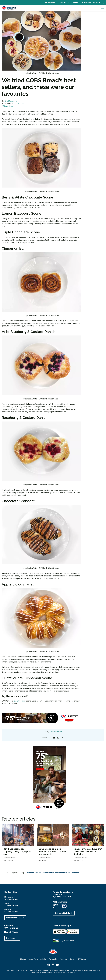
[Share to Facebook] (50, 738)
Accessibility (53, 959)
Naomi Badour (11, 858)
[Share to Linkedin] (58, 738)
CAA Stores (82, 959)
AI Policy (43, 959)
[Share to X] (54, 738)
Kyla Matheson (11, 101)
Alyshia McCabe (82, 858)
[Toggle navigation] (103, 8)
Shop (23, 873)
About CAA (64, 959)
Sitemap (23, 959)
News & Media (11, 932)
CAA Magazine (13, 873)
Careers (73, 959)
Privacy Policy (33, 959)
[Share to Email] (62, 738)
